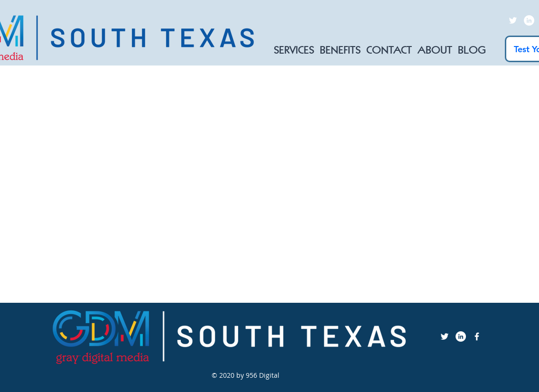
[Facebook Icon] (477, 336)
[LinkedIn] (529, 20)
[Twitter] (513, 20)
